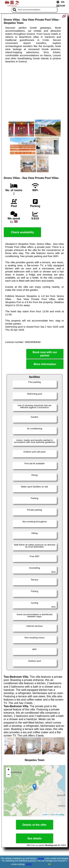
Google (41, 858)
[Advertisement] (34, 91)
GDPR (29, 864)
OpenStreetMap (58, 815)
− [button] (8, 775)
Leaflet (45, 815)
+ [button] (8, 770)
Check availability (22, 232)
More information (45, 364)
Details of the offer (34, 825)
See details (35, 838)
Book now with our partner (45, 354)
